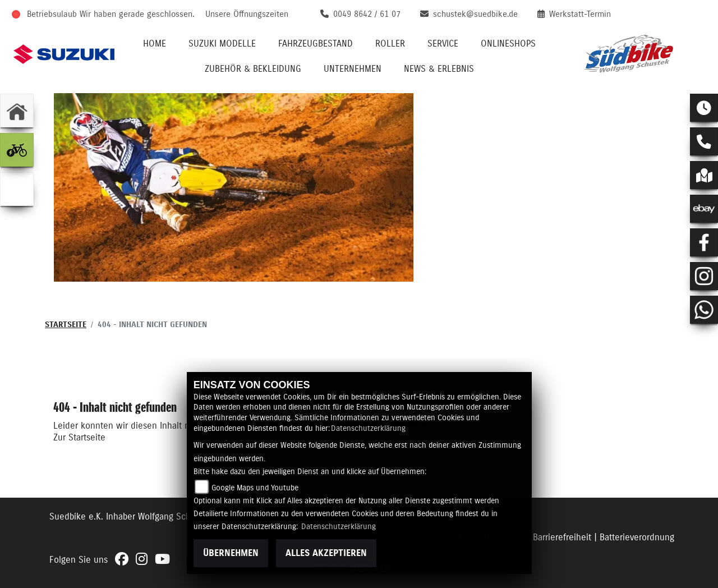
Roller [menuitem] (390, 44)
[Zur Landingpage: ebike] (17, 150)
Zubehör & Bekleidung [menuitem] (253, 69)
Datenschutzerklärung (368, 429)
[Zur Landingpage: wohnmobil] (17, 189)
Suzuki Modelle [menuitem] (222, 44)
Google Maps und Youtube (255, 488)
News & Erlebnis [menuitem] (439, 69)
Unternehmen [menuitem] (353, 69)
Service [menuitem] (443, 44)
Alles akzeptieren (326, 553)
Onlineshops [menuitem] (508, 44)
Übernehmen (231, 553)
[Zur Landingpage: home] (17, 111)
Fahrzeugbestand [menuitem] (316, 44)
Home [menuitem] (155, 44)
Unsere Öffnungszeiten (247, 14)
